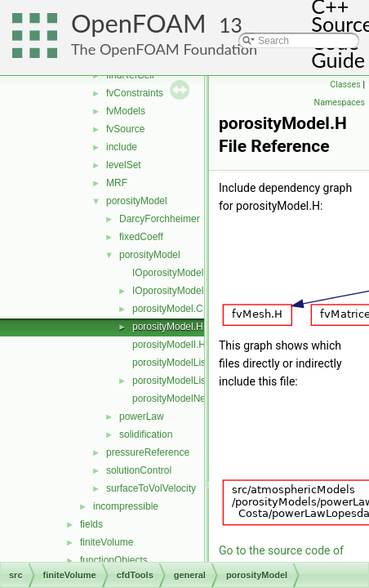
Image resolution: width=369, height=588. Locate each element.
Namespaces (340, 102)
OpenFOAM (139, 23)
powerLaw (142, 416)
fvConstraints (135, 93)
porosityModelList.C (175, 363)
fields (91, 524)
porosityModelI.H (169, 345)
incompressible (126, 506)
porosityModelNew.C (177, 399)
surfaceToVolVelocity (151, 488)
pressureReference (148, 452)
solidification (146, 434)
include (122, 147)
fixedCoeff (141, 237)
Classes (345, 85)
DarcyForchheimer (160, 219)
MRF (117, 183)
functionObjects (114, 560)
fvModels (126, 111)
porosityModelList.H (175, 381)
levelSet (124, 165)
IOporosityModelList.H (180, 291)
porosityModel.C (168, 309)
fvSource (125, 129)
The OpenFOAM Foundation (164, 49)
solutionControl (139, 470)
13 (231, 25)
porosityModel (137, 201)
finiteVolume (107, 542)
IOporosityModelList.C (180, 273)
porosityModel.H (168, 327)
